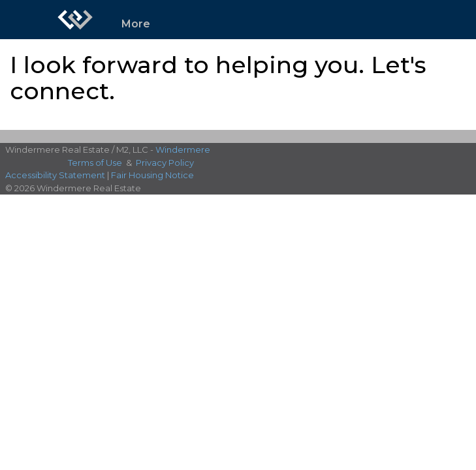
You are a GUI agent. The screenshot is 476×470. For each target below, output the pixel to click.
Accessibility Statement (55, 175)
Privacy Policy (165, 163)
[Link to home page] (75, 20)
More (136, 24)
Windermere (183, 149)
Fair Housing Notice (152, 175)
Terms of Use (95, 163)
